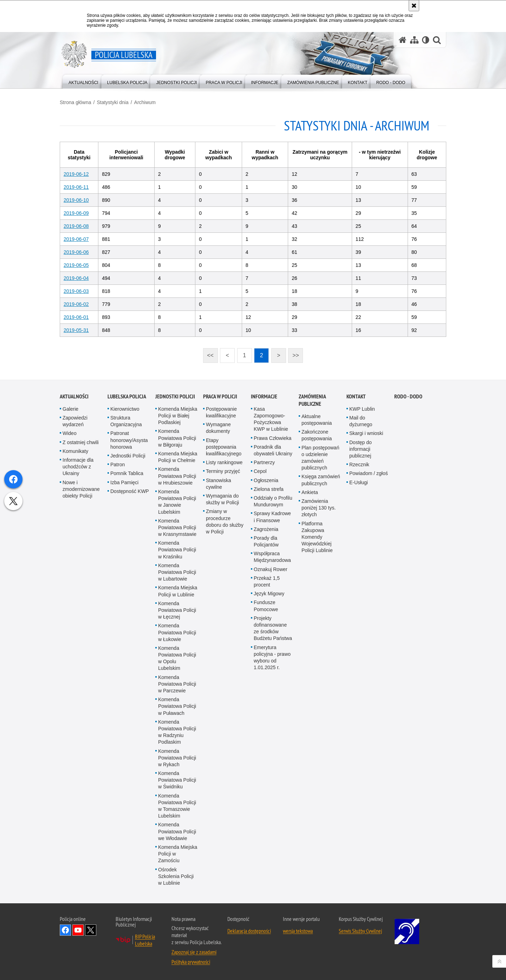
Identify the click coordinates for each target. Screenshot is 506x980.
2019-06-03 (76, 291)
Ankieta (310, 628)
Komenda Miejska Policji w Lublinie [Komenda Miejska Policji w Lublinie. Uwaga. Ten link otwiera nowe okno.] (178, 726)
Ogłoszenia (266, 616)
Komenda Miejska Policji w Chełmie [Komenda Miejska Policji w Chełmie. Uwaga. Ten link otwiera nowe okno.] (178, 592)
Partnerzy (264, 598)
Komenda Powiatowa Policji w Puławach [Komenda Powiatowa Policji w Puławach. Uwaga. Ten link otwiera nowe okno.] (177, 841)
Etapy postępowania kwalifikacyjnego (224, 582)
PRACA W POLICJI (220, 532)
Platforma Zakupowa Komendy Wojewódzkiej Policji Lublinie (317, 672)
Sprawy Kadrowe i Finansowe (272, 652)
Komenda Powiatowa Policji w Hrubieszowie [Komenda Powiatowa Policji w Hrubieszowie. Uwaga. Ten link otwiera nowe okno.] (177, 611)
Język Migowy (269, 729)
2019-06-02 (76, 304)
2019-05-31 (76, 330)
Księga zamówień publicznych (321, 615)
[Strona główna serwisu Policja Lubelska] (403, 40)
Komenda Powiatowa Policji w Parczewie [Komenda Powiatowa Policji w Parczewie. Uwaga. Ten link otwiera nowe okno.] (177, 819)
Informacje (264, 532)
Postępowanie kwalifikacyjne (221, 548)
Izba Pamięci (124, 618)
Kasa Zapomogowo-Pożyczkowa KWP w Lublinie (271, 555)
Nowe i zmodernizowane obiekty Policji (81, 624)
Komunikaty (75, 587)
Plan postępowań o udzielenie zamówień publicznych (320, 593)
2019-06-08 (76, 226)
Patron (118, 600)
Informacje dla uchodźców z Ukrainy (78, 602)
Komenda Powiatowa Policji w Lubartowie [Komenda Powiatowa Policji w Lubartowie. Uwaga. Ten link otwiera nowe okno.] (177, 707)
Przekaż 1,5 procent (267, 717)
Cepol (260, 607)
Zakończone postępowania (317, 571)
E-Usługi (359, 618)
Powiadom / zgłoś (369, 609)
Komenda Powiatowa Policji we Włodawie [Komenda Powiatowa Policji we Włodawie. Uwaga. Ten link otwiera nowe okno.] (177, 967)
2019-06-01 (76, 317)
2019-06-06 (76, 252)
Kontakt (356, 532)
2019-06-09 (76, 213)
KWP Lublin (362, 544)
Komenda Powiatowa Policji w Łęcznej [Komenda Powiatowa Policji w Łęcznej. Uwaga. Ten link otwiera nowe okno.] (177, 745)
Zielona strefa (269, 624)
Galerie (70, 544)
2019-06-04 (76, 278)
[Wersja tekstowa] (426, 40)
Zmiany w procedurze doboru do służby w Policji (225, 657)
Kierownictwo (125, 544)
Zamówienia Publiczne (312, 536)
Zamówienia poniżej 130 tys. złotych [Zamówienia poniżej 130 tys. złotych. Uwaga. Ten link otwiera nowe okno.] (319, 643)
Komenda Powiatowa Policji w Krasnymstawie (177, 663)
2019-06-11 (76, 187)
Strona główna (76, 102)
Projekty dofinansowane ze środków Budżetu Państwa (273, 764)
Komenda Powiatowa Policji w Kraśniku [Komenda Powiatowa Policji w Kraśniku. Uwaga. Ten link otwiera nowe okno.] (177, 685)
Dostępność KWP (130, 627)
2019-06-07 (76, 239)
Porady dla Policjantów (266, 677)
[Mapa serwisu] (414, 40)
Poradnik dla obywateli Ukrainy (273, 586)
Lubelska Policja (127, 532)
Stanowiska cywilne (219, 619)
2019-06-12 (76, 174)
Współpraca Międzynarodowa (272, 692)
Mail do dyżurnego (361, 556)
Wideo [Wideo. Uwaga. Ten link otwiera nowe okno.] (70, 569)
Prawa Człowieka (273, 574)
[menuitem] (83, 81)
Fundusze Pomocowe (266, 741)
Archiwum (145, 102)
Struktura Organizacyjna (126, 556)
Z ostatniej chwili (81, 578)
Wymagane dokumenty (218, 563)
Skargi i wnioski (366, 569)
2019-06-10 (76, 200)
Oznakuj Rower (271, 705)
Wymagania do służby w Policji (222, 635)
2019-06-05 (76, 265)
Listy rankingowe (224, 598)
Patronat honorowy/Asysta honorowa (129, 576)
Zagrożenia (266, 665)
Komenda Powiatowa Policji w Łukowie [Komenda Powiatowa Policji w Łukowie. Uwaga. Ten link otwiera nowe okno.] (177, 768)
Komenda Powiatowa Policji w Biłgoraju (177, 574)
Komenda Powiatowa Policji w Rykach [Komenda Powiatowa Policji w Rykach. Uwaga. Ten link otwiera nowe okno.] (177, 893)
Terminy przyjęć (223, 607)
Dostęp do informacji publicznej (361, 584)
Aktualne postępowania (317, 555)
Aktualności (74, 532)
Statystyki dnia (112, 102)
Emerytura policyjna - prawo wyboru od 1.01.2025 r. (272, 793)
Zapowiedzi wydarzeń (75, 556)
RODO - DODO (408, 532)
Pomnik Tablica (127, 609)
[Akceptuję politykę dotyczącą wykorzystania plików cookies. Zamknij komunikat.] (414, 6)
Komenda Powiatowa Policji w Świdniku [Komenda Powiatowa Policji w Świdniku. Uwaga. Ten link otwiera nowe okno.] (177, 915)
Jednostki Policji (128, 591)
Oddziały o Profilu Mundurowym (273, 637)
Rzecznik (359, 600)
